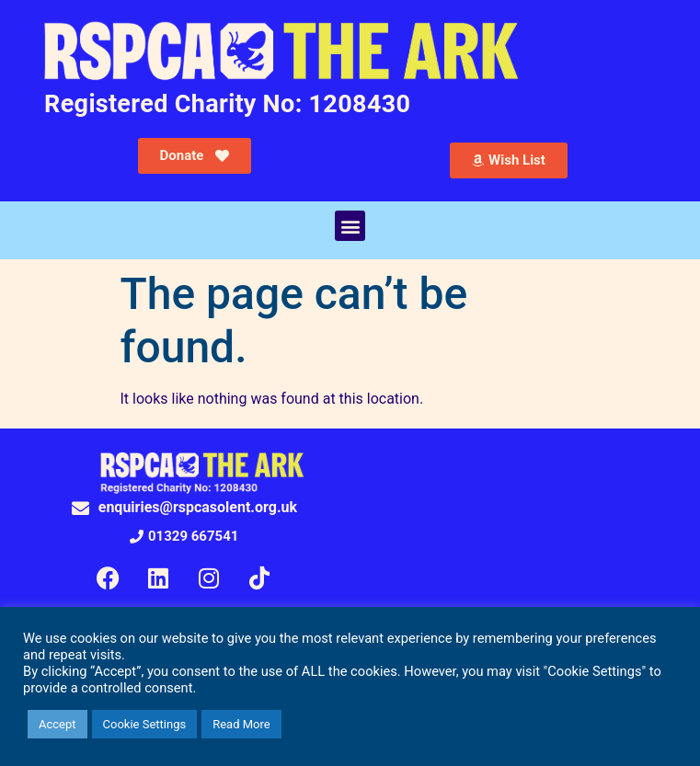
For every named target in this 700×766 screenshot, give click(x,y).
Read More (241, 724)
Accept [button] (57, 724)
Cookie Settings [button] (145, 724)
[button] (350, 226)
